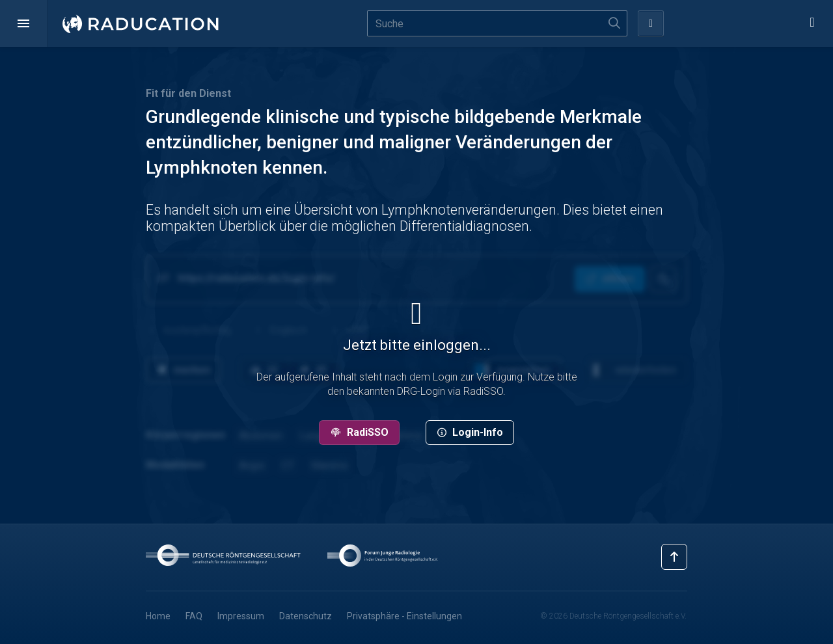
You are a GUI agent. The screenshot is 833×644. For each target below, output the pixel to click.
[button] (23, 23)
